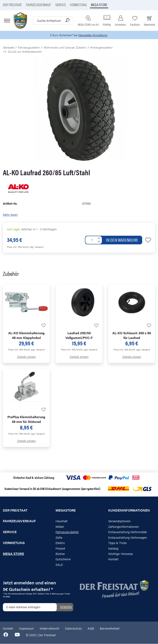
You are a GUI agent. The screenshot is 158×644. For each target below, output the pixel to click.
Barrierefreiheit (110, 628)
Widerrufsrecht (49, 628)
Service (61, 5)
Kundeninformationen (129, 510)
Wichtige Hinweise (121, 554)
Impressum (26, 628)
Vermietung (78, 5)
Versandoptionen (119, 521)
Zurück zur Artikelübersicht (22, 52)
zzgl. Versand (37, 247)
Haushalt (62, 521)
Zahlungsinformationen (124, 527)
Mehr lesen (10, 215)
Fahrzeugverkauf (39, 5)
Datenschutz (73, 628)
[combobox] (53, 21)
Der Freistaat (12, 5)
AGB (91, 628)
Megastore (66, 510)
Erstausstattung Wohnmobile (128, 532)
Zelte (59, 538)
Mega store (99, 5)
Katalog (113, 548)
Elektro (60, 543)
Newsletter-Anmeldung (94, 35)
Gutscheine (63, 559)
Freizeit (60, 548)
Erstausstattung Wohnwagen (128, 538)
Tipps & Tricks (117, 543)
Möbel (60, 527)
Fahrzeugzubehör (67, 532)
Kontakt (113, 559)
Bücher (60, 554)
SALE (59, 565)
